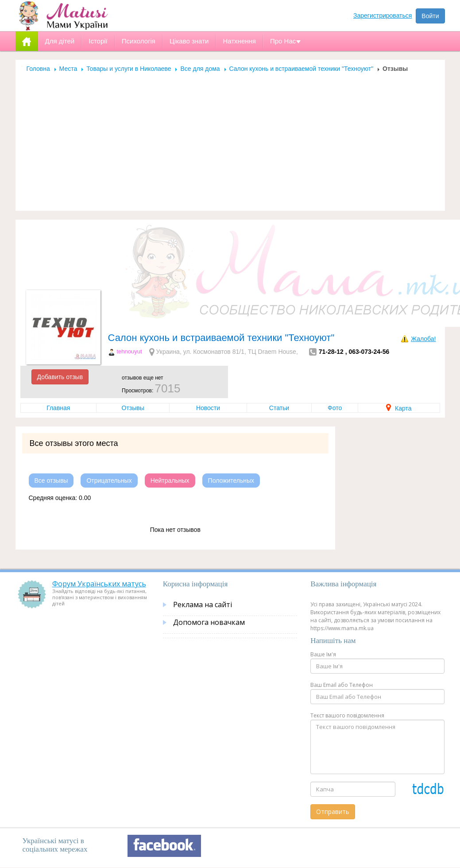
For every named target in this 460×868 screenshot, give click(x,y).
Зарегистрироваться (383, 15)
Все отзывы (51, 480)
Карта (399, 408)
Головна (38, 69)
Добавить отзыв (60, 377)
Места (68, 69)
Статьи (279, 408)
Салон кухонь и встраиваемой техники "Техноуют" (302, 69)
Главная (58, 408)
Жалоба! (423, 339)
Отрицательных (109, 480)
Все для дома (200, 69)
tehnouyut (129, 351)
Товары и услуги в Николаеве (129, 69)
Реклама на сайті (203, 604)
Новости (208, 408)
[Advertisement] (230, 139)
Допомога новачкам (209, 622)
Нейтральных (170, 480)
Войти (430, 16)
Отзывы (133, 408)
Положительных (231, 480)
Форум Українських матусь (99, 584)
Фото (335, 408)
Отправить (333, 812)
